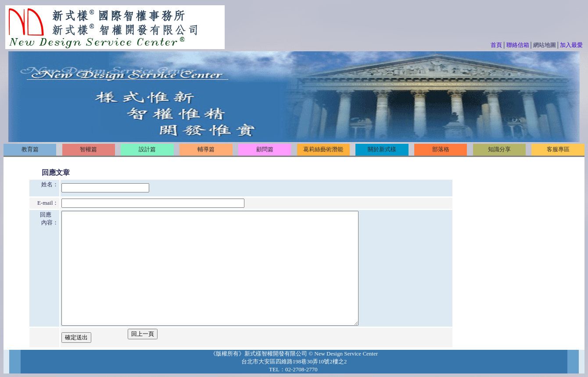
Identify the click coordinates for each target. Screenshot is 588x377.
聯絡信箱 (518, 45)
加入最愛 (571, 45)
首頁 (496, 45)
